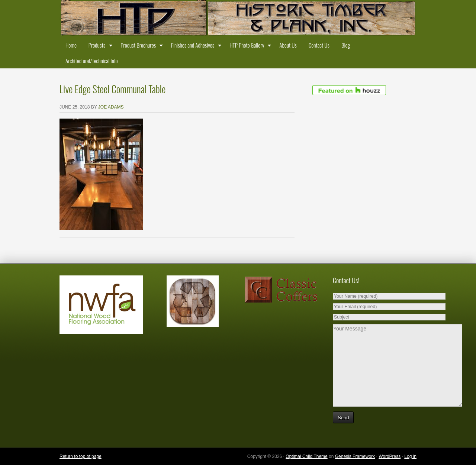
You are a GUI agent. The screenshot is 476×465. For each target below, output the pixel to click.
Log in (410, 456)
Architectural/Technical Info (91, 61)
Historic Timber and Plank (238, 19)
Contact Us (319, 45)
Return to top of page (81, 456)
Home (71, 45)
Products (99, 46)
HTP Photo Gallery (248, 46)
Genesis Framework (355, 456)
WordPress (390, 456)
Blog (346, 45)
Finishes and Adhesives (194, 46)
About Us (288, 45)
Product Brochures (140, 46)
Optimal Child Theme (307, 456)
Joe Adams (111, 107)
